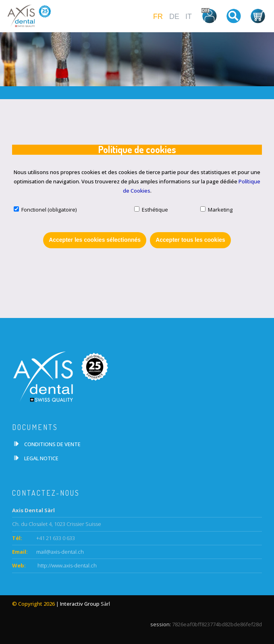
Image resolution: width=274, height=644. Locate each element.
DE (174, 17)
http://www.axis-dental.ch (66, 565)
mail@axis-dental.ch (60, 552)
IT (189, 17)
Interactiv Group (80, 604)
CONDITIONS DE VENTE (52, 444)
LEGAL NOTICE (41, 458)
